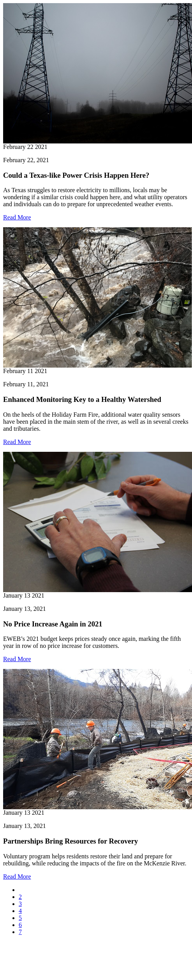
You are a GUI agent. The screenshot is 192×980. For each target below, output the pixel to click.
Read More (17, 217)
